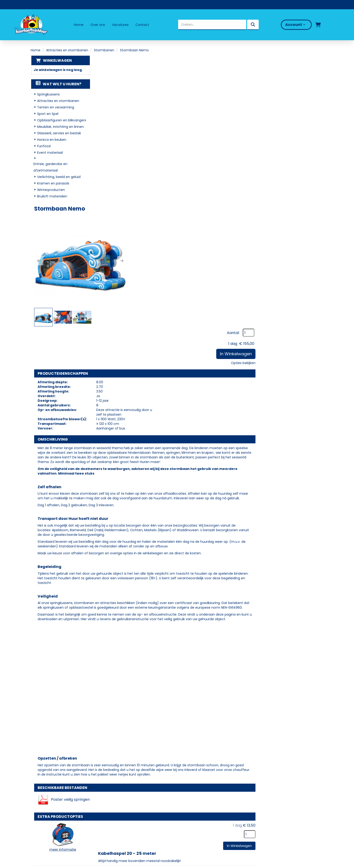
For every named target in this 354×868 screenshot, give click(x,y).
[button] (112, 112)
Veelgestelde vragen (199, 800)
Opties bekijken (308, 100)
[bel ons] (335, 25)
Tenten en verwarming (55, 107)
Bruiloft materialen (52, 196)
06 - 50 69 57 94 (50, 809)
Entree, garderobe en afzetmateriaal (50, 167)
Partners (115, 800)
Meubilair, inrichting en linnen (60, 127)
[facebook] (39, 828)
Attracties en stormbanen (67, 50)
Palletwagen (176, 690)
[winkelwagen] (317, 25)
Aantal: (298, 70)
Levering (188, 793)
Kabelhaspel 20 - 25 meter (191, 622)
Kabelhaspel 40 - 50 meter (192, 656)
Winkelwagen (57, 60)
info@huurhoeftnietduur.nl (57, 815)
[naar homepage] (31, 25)
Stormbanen (104, 50)
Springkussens (48, 95)
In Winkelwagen (300, 91)
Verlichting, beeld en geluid (59, 177)
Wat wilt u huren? (58, 84)
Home (79, 25)
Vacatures (120, 25)
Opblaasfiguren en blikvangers (61, 120)
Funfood (44, 146)
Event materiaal (50, 153)
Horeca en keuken (51, 140)
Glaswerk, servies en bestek (59, 133)
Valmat (170, 724)
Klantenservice (194, 806)
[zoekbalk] (212, 25)
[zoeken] (252, 25)
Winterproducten (51, 190)
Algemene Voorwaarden (203, 820)
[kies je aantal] (314, 631)
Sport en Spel (48, 114)
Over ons (98, 25)
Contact (142, 25)
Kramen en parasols (53, 184)
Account (294, 25)
